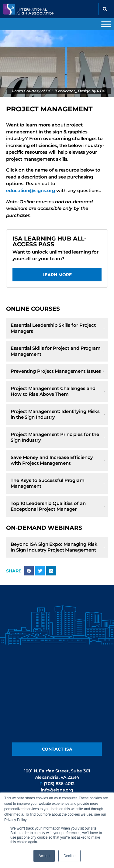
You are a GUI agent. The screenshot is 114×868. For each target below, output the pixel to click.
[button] (105, 9)
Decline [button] (69, 856)
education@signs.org (31, 190)
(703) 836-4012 (59, 784)
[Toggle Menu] (106, 24)
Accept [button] (44, 856)
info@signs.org (57, 790)
